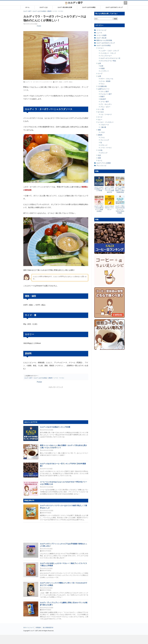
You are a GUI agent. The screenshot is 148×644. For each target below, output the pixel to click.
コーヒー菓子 (105, 102)
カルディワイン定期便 (103, 163)
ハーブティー (105, 71)
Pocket (39, 26)
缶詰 (99, 155)
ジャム (102, 137)
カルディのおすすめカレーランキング (109, 208)
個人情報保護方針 (48, 628)
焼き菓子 (103, 99)
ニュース (99, 33)
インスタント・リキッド (108, 53)
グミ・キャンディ (106, 104)
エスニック (104, 153)
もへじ (100, 160)
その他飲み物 (102, 86)
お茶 (99, 63)
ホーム (27, 7)
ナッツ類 (101, 109)
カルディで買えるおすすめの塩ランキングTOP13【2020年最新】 (120, 210)
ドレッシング (105, 140)
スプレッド (104, 145)
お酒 (99, 76)
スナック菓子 (105, 91)
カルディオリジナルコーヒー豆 (110, 58)
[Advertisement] (74, 639)
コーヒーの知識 (101, 35)
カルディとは (43, 7)
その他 (100, 150)
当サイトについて (29, 628)
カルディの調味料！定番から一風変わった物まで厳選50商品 (120, 190)
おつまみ (101, 112)
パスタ (102, 132)
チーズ (100, 117)
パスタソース (105, 125)
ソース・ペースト (106, 148)
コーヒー (101, 48)
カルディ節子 (74, 3)
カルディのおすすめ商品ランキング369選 (55, 427)
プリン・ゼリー (105, 107)
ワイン (102, 84)
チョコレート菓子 (106, 94)
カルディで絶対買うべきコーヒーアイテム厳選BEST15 (109, 190)
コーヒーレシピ (101, 30)
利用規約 (38, 628)
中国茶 (102, 68)
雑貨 (99, 158)
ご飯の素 (103, 127)
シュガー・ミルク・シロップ (110, 51)
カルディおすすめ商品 (89, 7)
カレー (100, 120)
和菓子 (102, 97)
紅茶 (102, 66)
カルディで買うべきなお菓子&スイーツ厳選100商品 (99, 209)
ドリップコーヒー (106, 56)
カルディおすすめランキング (114, 7)
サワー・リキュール (107, 79)
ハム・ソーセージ (106, 114)
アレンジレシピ (101, 166)
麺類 (99, 130)
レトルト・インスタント (106, 122)
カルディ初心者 (101, 38)
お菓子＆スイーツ (104, 89)
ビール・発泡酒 (105, 81)
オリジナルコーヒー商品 (108, 61)
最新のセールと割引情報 (104, 40)
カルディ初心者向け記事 (65, 7)
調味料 (100, 135)
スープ (100, 74)
